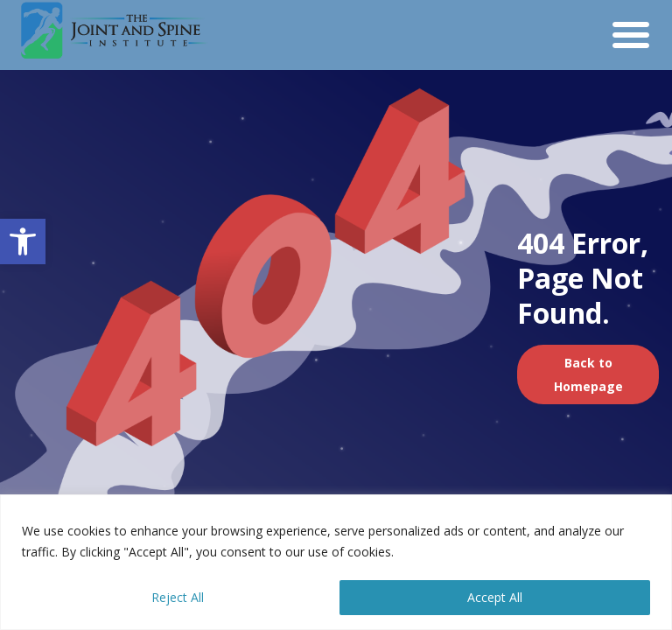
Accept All (495, 597)
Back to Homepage (588, 374)
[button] (23, 241)
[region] (336, 562)
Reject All (178, 597)
